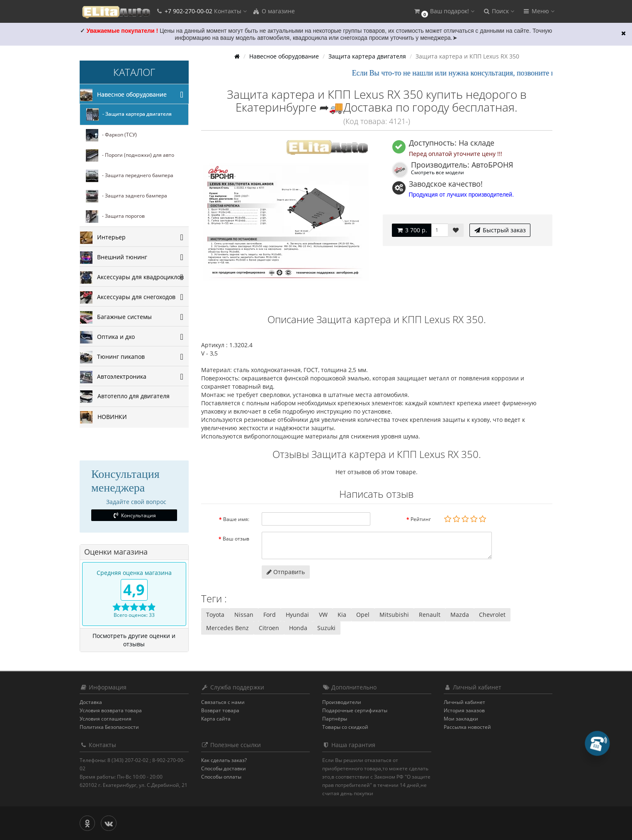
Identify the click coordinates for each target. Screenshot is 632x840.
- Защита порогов (115, 217)
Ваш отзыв (236, 539)
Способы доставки (224, 768)
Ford (270, 615)
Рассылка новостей (467, 727)
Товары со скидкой (345, 727)
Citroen (269, 628)
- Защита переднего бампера (130, 176)
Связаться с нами (223, 702)
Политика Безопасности (109, 727)
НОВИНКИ (103, 417)
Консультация (134, 515)
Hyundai (297, 615)
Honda (298, 628)
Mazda (460, 615)
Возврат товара (220, 710)
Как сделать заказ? (224, 760)
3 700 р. (412, 230)
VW (323, 615)
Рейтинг (421, 519)
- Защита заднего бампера (126, 196)
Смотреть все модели (438, 172)
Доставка (91, 702)
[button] (444, 11)
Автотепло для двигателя (125, 397)
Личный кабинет (464, 702)
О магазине (274, 11)
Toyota (215, 615)
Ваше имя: (236, 519)
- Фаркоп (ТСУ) (111, 135)
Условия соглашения (106, 719)
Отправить (286, 572)
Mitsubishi (394, 615)
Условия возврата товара (111, 710)
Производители (342, 702)
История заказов (464, 710)
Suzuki (326, 628)
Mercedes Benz (227, 628)
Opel (363, 615)
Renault (430, 615)
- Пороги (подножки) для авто (130, 156)
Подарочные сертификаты (355, 710)
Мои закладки (461, 719)
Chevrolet (492, 615)
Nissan (244, 615)
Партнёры (335, 719)
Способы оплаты (221, 777)
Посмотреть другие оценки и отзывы (134, 640)
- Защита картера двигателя (129, 114)
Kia (342, 615)
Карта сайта (216, 719)
